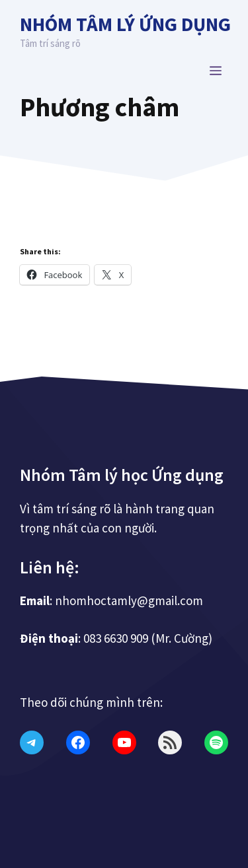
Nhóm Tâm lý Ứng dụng (125, 24)
